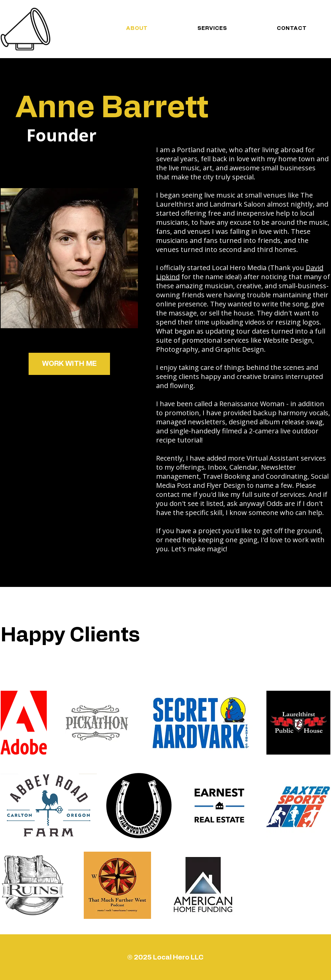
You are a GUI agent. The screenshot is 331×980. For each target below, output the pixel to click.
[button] (69, 364)
